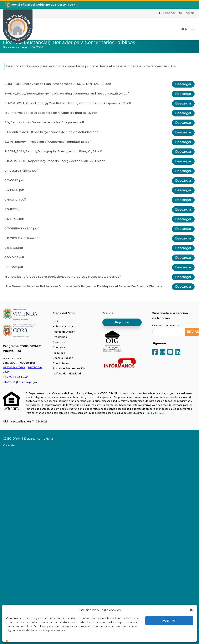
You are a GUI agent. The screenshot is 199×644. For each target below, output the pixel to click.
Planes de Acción (64, 332)
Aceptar (169, 621)
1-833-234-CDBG (14, 367)
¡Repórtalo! (122, 322)
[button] (191, 610)
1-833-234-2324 (155, 413)
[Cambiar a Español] (167, 13)
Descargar (183, 84)
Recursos (59, 353)
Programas (60, 337)
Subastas (59, 342)
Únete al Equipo (63, 358)
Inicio (56, 321)
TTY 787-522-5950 (15, 377)
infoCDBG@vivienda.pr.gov (20, 382)
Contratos (59, 347)
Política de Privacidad (67, 373)
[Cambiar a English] (186, 13)
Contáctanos (61, 363)
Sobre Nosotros (63, 326)
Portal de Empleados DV (69, 368)
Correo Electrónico (166, 325)
